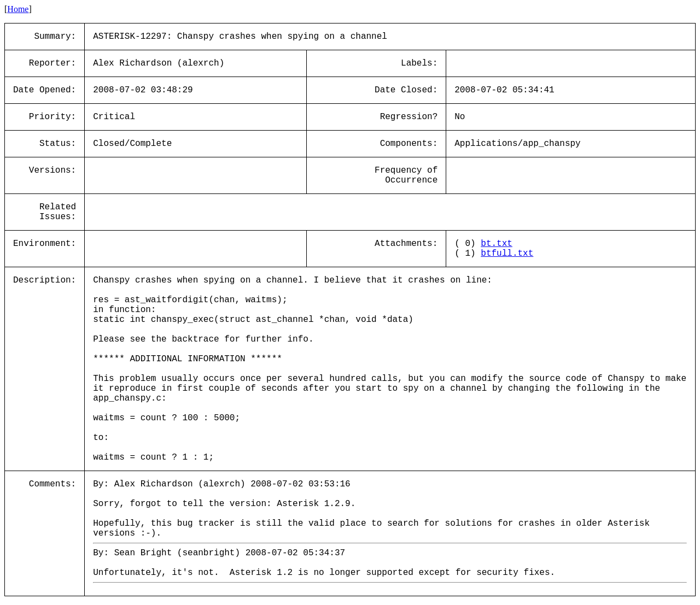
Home (18, 9)
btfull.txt (507, 254)
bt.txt (497, 244)
